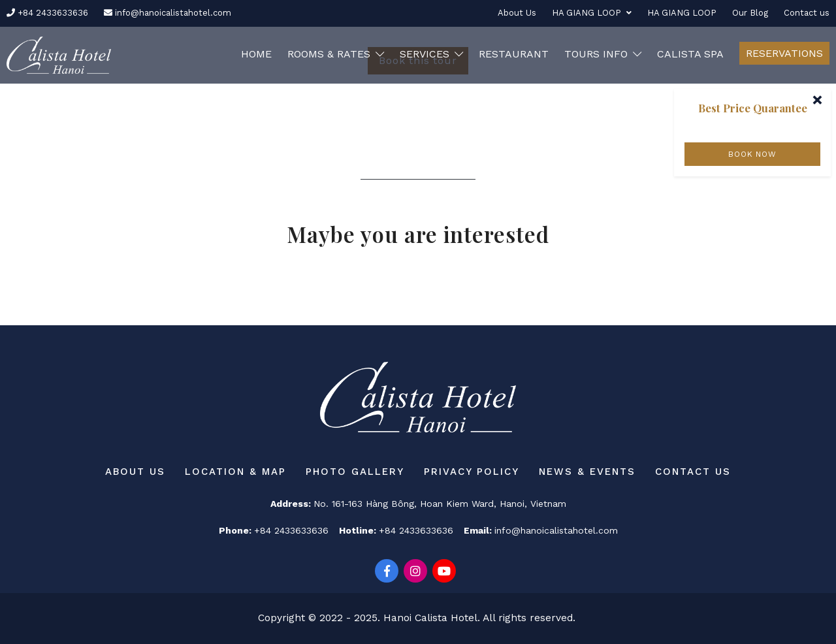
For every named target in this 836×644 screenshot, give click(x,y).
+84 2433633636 (47, 13)
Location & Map (235, 472)
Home (256, 54)
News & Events (587, 472)
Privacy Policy (472, 472)
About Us (517, 13)
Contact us (807, 13)
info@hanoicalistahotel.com (168, 13)
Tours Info (603, 54)
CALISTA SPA (690, 54)
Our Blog (750, 13)
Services (431, 54)
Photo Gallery (355, 472)
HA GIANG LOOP (592, 13)
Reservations (784, 53)
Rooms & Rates (336, 54)
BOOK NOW (752, 154)
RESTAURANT (514, 54)
